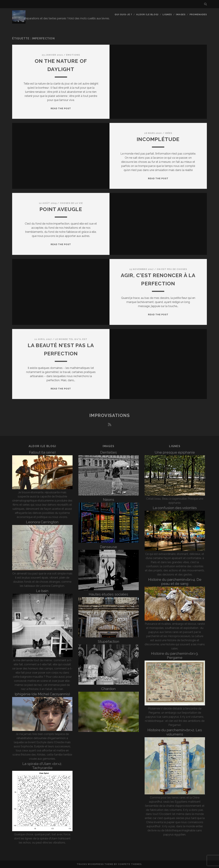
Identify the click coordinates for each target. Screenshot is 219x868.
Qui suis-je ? (123, 14)
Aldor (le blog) (147, 14)
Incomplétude (158, 139)
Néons (109, 500)
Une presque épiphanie (175, 452)
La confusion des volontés (175, 508)
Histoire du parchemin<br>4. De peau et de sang (175, 582)
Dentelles (109, 452)
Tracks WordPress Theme (95, 864)
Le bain (42, 591)
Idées (169, 133)
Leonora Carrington (42, 522)
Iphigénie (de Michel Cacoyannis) (42, 694)
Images (181, 14)
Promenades (198, 14)
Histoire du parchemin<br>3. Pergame (175, 655)
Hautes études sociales (108, 594)
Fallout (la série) (42, 452)
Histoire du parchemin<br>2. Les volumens (175, 732)
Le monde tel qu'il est (71, 339)
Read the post (61, 108)
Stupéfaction (108, 641)
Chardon (108, 689)
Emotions (73, 55)
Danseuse (108, 547)
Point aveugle (61, 209)
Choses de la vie (71, 203)
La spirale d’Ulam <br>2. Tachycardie (42, 766)
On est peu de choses (172, 269)
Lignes (167, 14)
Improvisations (110, 415)
